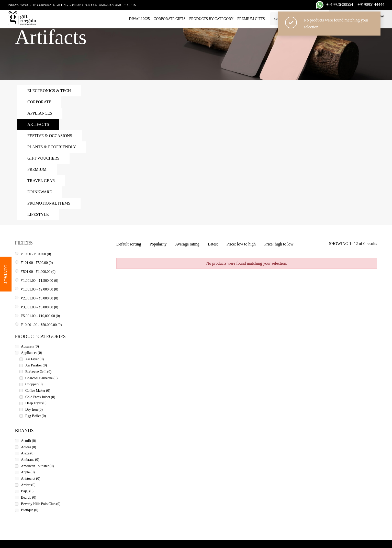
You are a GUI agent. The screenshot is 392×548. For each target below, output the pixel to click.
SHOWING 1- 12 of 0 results (353, 244)
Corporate (39, 102)
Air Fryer (35, 359)
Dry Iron (34, 410)
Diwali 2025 (139, 19)
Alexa (28, 453)
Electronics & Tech (49, 91)
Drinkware (40, 192)
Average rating (187, 244)
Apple (28, 472)
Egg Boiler (36, 416)
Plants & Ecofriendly (52, 147)
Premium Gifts (251, 19)
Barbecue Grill (38, 372)
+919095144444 (371, 4)
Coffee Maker (38, 391)
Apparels (30, 346)
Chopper (34, 384)
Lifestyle (38, 214)
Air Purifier (36, 365)
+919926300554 (340, 4)
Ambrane (30, 460)
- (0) (36, 254)
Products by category (211, 19)
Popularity (158, 244)
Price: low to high (241, 244)
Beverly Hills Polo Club (41, 504)
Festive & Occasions (50, 136)
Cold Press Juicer (40, 397)
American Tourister (37, 466)
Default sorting (129, 244)
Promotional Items (49, 203)
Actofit (29, 441)
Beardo (29, 497)
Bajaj (27, 491)
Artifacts (38, 124)
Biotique (30, 510)
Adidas (29, 447)
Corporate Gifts (170, 19)
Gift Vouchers (43, 158)
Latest (213, 244)
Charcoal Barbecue (41, 378)
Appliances (40, 113)
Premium (37, 169)
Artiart (28, 485)
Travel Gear (41, 181)
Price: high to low (279, 244)
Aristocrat (31, 479)
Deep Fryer (36, 403)
